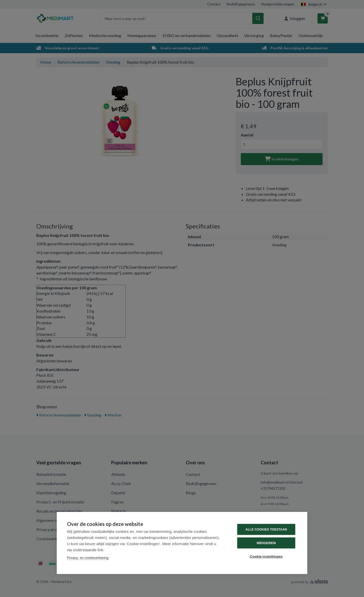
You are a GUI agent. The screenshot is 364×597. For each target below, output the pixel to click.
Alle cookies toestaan (266, 530)
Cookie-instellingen (266, 556)
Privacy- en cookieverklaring (88, 558)
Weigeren (266, 543)
